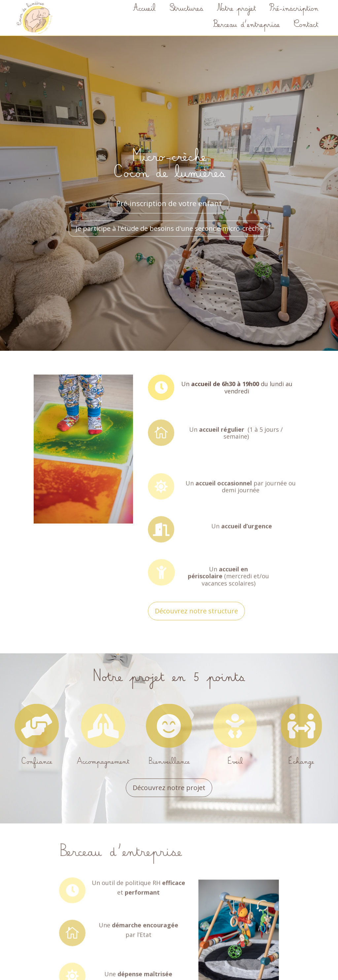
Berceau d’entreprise (246, 26)
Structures (186, 9)
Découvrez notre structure (196, 611)
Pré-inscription (294, 9)
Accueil (144, 9)
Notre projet (236, 9)
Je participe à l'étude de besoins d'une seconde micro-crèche (169, 228)
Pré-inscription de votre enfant (169, 203)
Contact (306, 26)
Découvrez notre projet (169, 788)
